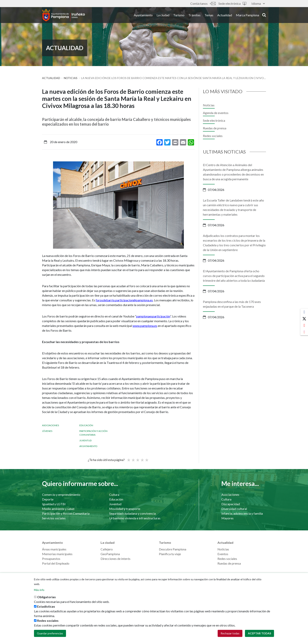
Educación (86, 425)
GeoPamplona (110, 554)
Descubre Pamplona (173, 549)
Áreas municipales (54, 549)
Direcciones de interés (115, 559)
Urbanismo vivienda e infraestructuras (135, 518)
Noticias (71, 78)
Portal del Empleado (56, 563)
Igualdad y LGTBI (54, 504)
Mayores (227, 518)
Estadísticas (46, 606)
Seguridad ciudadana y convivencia (132, 513)
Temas (209, 15)
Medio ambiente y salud (58, 509)
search (264, 15)
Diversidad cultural (234, 509)
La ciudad (163, 15)
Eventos (223, 554)
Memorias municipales (57, 554)
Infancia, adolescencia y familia (242, 513)
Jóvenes (47, 431)
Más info (39, 590)
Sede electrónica (232, 3)
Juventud (85, 440)
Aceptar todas (259, 633)
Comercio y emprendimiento (61, 494)
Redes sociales (213, 136)
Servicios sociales (54, 518)
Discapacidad (231, 504)
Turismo (179, 15)
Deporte (48, 499)
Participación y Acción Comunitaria (66, 513)
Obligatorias (46, 597)
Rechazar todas (230, 633)
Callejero (107, 549)
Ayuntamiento (143, 15)
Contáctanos (203, 3)
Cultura (114, 494)
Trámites (194, 15)
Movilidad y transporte (125, 509)
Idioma (258, 3)
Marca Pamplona (247, 15)
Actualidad (225, 15)
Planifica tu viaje (170, 554)
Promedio (137, 458)
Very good (147, 458)
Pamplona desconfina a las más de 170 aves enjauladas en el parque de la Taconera (232, 304)
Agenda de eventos (216, 113)
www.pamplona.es (145, 326)
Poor (128, 458)
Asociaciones (50, 425)
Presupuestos (51, 559)
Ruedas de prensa (215, 128)
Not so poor (133, 458)
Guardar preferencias (50, 633)
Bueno (142, 458)
